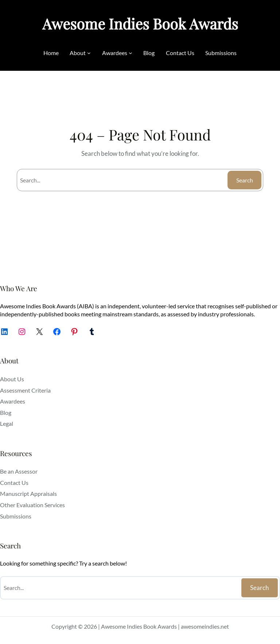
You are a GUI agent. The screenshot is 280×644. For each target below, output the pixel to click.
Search (245, 180)
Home (51, 53)
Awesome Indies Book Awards (140, 24)
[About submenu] (89, 53)
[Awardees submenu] (131, 53)
